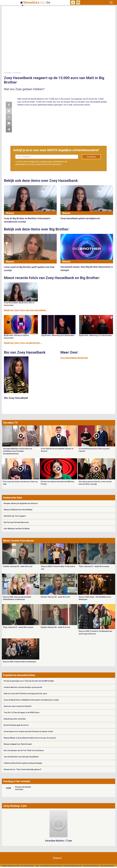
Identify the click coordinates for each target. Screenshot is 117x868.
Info (37, 866)
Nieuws (10, 213)
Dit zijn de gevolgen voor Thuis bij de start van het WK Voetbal (29, 681)
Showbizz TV (10, 423)
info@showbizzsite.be (72, 866)
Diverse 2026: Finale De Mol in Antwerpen (19, 662)
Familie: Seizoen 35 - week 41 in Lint (55, 627)
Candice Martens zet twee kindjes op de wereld (23, 687)
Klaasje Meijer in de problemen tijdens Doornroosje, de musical (30, 738)
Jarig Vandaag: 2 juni (15, 806)
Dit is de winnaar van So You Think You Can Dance (24, 750)
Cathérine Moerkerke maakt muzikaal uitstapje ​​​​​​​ (23, 763)
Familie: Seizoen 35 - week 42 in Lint (55, 597)
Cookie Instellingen (91, 866)
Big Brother (83, 358)
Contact (58, 858)
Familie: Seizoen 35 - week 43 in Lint (18, 566)
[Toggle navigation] (111, 2)
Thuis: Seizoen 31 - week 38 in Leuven (18, 627)
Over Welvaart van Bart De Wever (17, 529)
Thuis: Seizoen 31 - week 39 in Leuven (94, 566)
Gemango (110, 866)
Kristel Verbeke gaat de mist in (16, 725)
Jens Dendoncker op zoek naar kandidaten (21, 757)
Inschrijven (91, 157)
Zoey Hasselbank (68, 358)
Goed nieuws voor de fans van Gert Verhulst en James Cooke (28, 731)
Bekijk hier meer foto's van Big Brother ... (23, 343)
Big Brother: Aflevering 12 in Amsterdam (96, 335)
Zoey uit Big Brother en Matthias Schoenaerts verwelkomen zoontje (31, 700)
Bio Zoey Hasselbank (16, 398)
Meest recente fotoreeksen (18, 541)
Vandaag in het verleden (17, 781)
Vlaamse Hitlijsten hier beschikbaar (18, 510)
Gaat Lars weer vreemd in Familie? (18, 706)
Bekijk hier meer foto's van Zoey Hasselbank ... (26, 310)
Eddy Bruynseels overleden (15, 719)
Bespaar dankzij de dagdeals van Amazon (21, 503)
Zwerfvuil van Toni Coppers (15, 516)
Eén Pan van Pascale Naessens (16, 522)
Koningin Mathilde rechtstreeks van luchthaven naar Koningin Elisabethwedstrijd (18, 451)
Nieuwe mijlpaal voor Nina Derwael (18, 744)
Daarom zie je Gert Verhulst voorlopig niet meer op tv (25, 694)
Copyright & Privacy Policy (51, 866)
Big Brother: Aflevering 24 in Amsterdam (58, 335)
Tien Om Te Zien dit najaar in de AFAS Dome (21, 712)
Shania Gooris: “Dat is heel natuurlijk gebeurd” (23, 769)
